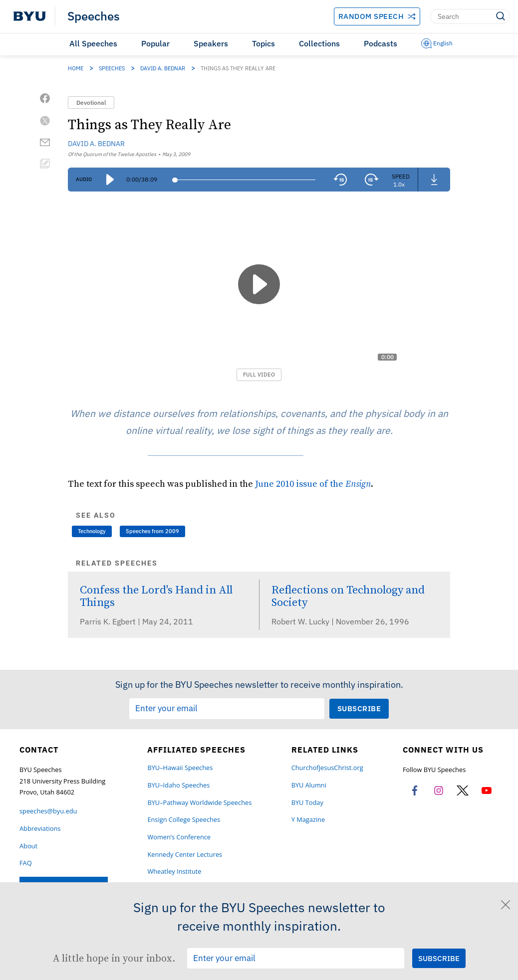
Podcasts (381, 43)
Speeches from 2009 (152, 531)
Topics (263, 43)
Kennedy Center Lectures (185, 855)
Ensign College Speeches (184, 820)
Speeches (94, 16)
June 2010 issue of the (313, 484)
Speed (401, 176)
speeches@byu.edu (48, 811)
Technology (92, 531)
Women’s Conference (179, 837)
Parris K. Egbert (109, 621)
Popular (155, 43)
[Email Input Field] (227, 709)
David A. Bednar (163, 68)
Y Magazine (308, 820)
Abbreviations (40, 829)
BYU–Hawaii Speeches (180, 768)
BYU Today (307, 803)
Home (76, 68)
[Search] (470, 16)
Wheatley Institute (174, 872)
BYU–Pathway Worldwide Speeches (199, 803)
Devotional (91, 102)
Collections (319, 43)
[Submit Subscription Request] (359, 708)
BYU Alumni (309, 785)
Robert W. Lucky (301, 621)
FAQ (26, 863)
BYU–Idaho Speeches (178, 785)
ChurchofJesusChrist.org (327, 768)
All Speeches (93, 43)
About (28, 846)
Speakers (211, 43)
